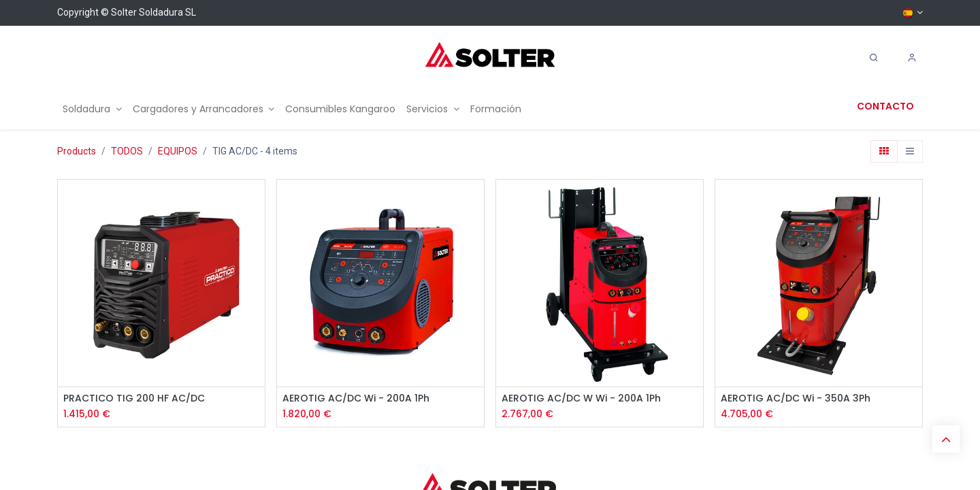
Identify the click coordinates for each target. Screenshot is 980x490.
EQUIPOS (178, 151)
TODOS (127, 151)
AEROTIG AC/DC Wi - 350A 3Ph (796, 398)
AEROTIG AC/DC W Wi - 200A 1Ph (581, 398)
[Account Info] (912, 58)
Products (77, 151)
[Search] (874, 58)
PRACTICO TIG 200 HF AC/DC (134, 398)
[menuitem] (92, 109)
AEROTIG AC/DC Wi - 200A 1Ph (356, 398)
